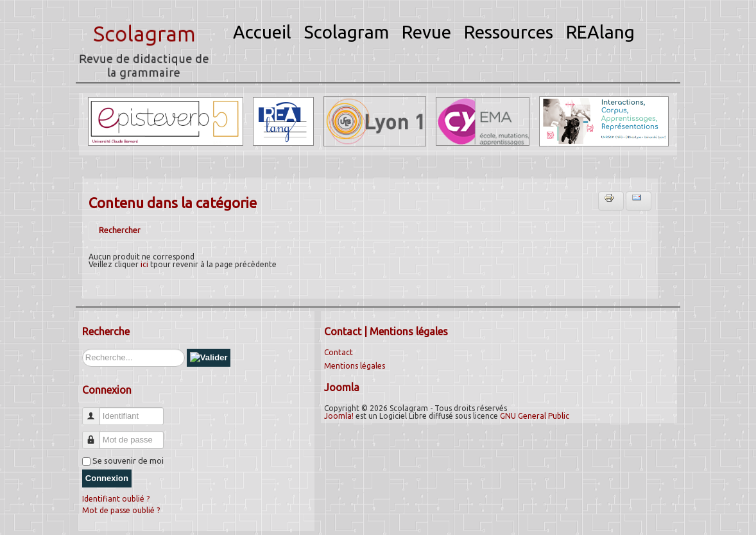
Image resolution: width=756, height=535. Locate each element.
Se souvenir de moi (128, 460)
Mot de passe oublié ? (121, 510)
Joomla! (339, 416)
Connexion (107, 478)
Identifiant (96, 411)
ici (144, 264)
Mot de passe (96, 434)
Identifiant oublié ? (116, 499)
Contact (339, 352)
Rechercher (120, 230)
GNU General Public (535, 416)
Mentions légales (355, 366)
